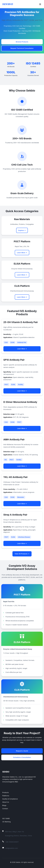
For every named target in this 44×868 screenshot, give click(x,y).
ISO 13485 (6, 818)
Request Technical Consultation (22, 48)
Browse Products (22, 42)
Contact (5, 809)
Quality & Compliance (10, 799)
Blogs (4, 805)
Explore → (22, 230)
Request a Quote (22, 751)
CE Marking (7, 822)
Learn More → (22, 253)
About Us (6, 802)
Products (6, 792)
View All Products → (22, 554)
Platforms (6, 796)
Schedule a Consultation (22, 757)
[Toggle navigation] (40, 4)
